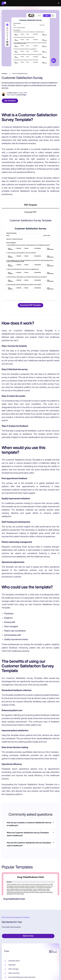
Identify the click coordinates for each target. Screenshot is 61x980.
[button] (58, 3)
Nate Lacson (13, 93)
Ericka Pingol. (22, 95)
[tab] (30, 205)
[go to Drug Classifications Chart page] (30, 884)
